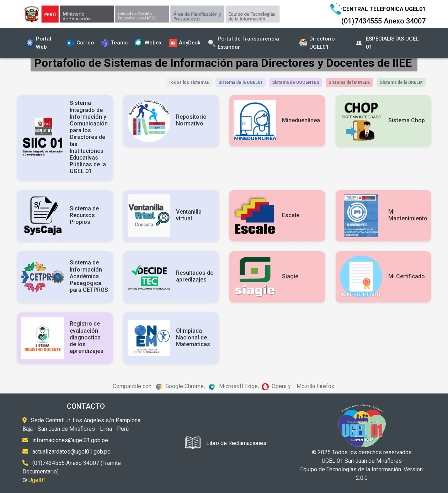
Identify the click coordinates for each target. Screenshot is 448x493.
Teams (114, 43)
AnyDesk (185, 43)
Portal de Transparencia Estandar (243, 43)
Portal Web (39, 43)
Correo (80, 43)
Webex (148, 43)
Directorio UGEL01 (317, 43)
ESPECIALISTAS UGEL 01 (387, 43)
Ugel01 (37, 480)
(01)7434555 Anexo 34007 (383, 21)
